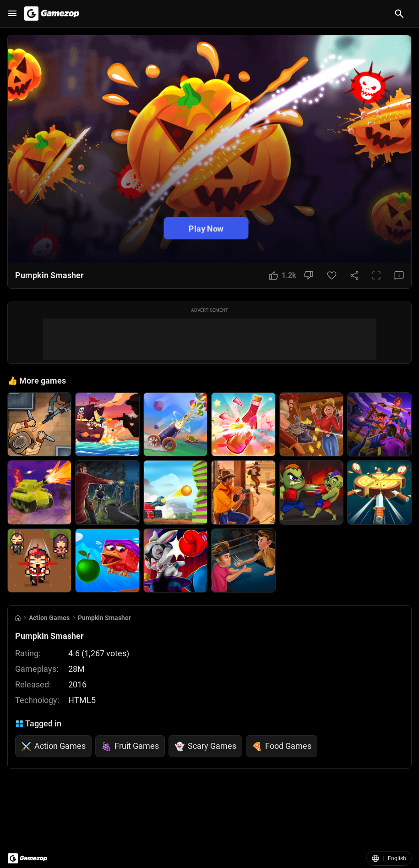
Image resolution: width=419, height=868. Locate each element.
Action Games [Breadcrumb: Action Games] (49, 618)
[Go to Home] (18, 618)
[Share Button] (354, 275)
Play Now (206, 228)
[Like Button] (283, 275)
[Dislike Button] (308, 275)
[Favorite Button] (332, 275)
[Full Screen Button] (376, 275)
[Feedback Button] (399, 275)
